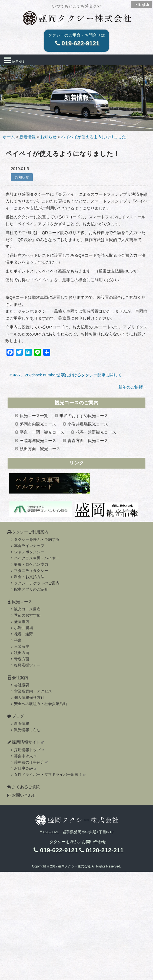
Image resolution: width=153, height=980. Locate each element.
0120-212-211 (101, 850)
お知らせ (22, 177)
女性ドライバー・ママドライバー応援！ (47, 775)
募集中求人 (23, 756)
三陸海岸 (19, 647)
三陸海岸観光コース (38, 441)
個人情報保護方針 (27, 698)
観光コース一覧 (34, 416)
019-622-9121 (76, 43)
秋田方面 (19, 653)
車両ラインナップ (27, 546)
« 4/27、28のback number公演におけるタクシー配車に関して (66, 375)
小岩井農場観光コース (88, 424)
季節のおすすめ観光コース (84, 416)
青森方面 (19, 659)
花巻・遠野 (21, 634)
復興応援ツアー (25, 665)
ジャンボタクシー (27, 552)
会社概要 (19, 685)
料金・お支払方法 (27, 577)
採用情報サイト (25, 742)
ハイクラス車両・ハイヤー (34, 558)
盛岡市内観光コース (38, 424)
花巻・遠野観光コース (96, 432)
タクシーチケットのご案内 (34, 583)
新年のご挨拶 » (132, 387)
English (142, 5)
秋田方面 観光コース (40, 449)
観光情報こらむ (25, 730)
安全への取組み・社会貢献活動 (38, 704)
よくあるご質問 (24, 787)
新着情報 (19, 724)
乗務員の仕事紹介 (29, 762)
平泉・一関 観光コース (42, 432)
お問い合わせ (21, 795)
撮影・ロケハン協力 (29, 564)
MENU (14, 60)
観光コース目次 (25, 609)
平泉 (16, 640)
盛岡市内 (19, 622)
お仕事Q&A (23, 768)
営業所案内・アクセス (31, 691)
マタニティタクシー (29, 571)
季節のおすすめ (25, 615)
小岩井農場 (21, 628)
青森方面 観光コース (88, 441)
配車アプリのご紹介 (29, 589)
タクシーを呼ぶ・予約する (34, 539)
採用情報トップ (27, 750)
